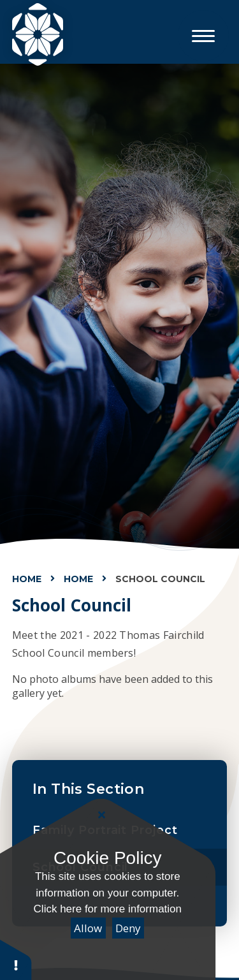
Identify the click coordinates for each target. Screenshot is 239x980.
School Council (160, 579)
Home (27, 579)
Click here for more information (108, 909)
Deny (128, 928)
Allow (88, 928)
